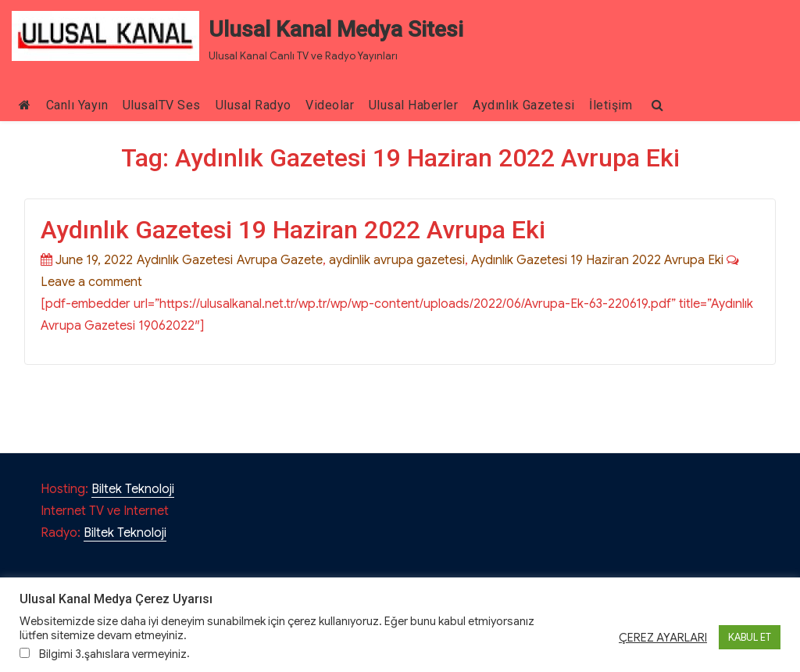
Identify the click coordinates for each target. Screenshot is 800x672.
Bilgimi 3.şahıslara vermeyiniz (113, 654)
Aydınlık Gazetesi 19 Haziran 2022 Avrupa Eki (293, 230)
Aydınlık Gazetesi (524, 105)
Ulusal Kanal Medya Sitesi (336, 29)
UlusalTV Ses (162, 105)
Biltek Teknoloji (133, 489)
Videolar (330, 105)
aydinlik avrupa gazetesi (397, 260)
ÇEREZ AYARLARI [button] (663, 638)
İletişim (611, 105)
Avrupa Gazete (280, 260)
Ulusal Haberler (414, 105)
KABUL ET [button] (750, 637)
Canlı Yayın (77, 105)
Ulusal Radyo (254, 105)
